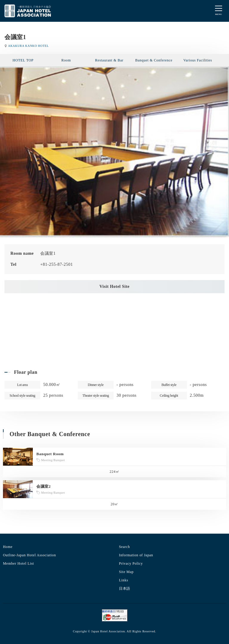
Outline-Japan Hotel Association (30, 555)
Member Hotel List (18, 563)
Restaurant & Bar (109, 60)
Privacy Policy (131, 563)
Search (124, 547)
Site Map (126, 572)
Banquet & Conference (154, 60)
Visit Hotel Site (115, 287)
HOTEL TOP (23, 60)
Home (8, 547)
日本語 (125, 589)
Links (124, 580)
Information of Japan (136, 555)
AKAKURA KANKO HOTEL (28, 46)
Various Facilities (198, 60)
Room (66, 60)
